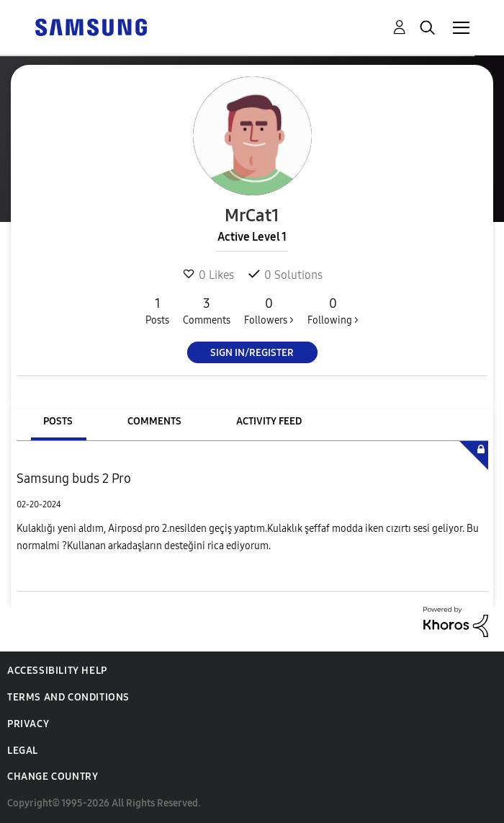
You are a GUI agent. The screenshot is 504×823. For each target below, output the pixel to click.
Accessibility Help (57, 671)
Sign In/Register (252, 353)
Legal (23, 751)
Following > (333, 311)
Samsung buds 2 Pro (74, 479)
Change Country (53, 777)
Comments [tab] (154, 421)
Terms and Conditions (68, 697)
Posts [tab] (58, 421)
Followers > (269, 311)
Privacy (28, 724)
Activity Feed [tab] (269, 421)
